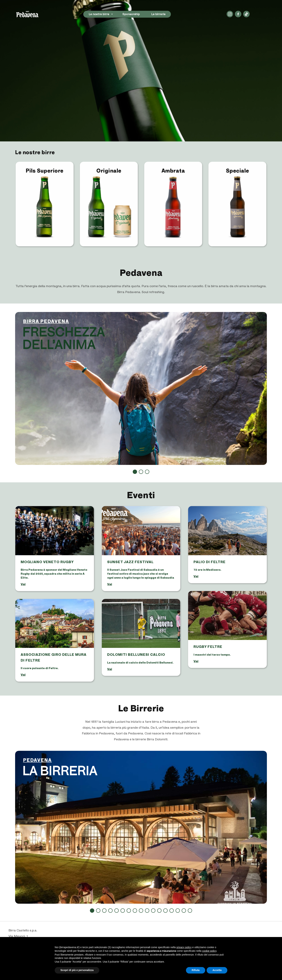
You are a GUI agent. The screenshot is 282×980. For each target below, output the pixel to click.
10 (147, 911)
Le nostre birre (99, 14)
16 (184, 911)
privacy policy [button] (184, 947)
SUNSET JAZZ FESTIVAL (130, 562)
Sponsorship (131, 14)
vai (23, 584)
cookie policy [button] (209, 951)
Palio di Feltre (210, 562)
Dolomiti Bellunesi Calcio (136, 655)
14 (172, 911)
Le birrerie (158, 14)
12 (159, 911)
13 (165, 911)
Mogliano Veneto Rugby (47, 562)
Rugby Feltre (208, 647)
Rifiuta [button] (196, 970)
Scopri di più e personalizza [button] (77, 970)
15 (178, 911)
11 (153, 911)
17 (190, 911)
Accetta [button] (217, 970)
